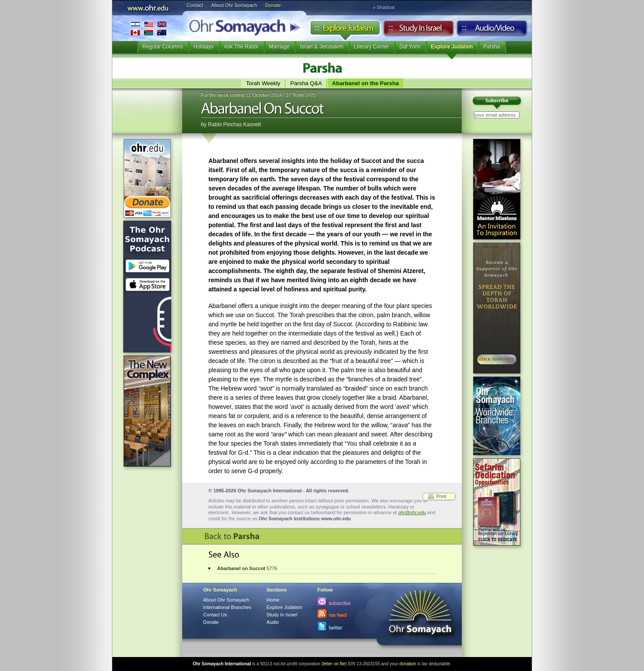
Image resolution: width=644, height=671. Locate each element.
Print (441, 496)
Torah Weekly (263, 83)
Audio (492, 30)
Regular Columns (163, 47)
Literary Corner (371, 47)
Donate (273, 5)
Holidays (204, 47)
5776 (247, 568)
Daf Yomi (410, 47)
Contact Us (215, 615)
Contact (195, 5)
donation (408, 664)
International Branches (149, 28)
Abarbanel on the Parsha (365, 83)
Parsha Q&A (306, 83)
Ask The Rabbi (241, 47)
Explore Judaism (345, 30)
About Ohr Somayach (234, 5)
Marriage (279, 47)
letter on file (334, 664)
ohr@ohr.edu (412, 512)
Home (273, 600)
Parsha (492, 47)
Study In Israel (282, 615)
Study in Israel (419, 30)
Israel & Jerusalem (322, 47)
